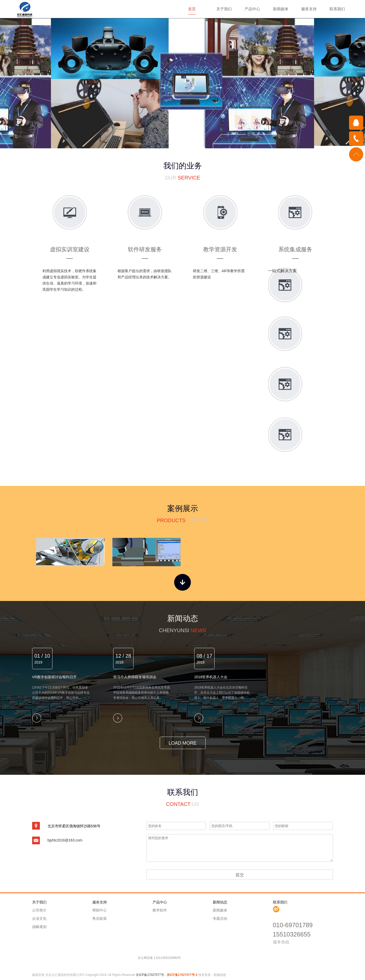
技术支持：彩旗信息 (212, 975)
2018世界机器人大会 (211, 677)
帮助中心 (100, 910)
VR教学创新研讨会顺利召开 (55, 677)
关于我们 (224, 9)
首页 (192, 9)
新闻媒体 (281, 9)
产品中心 (252, 9)
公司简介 (39, 910)
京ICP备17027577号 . (151, 975)
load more (182, 743)
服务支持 (309, 9)
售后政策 (100, 918)
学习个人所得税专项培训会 (135, 677)
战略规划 (39, 927)
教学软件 (160, 910)
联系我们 (337, 9)
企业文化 (39, 918)
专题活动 (220, 918)
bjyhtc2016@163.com (65, 840)
